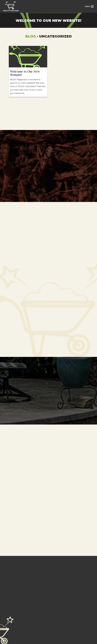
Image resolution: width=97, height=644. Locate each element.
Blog (31, 36)
